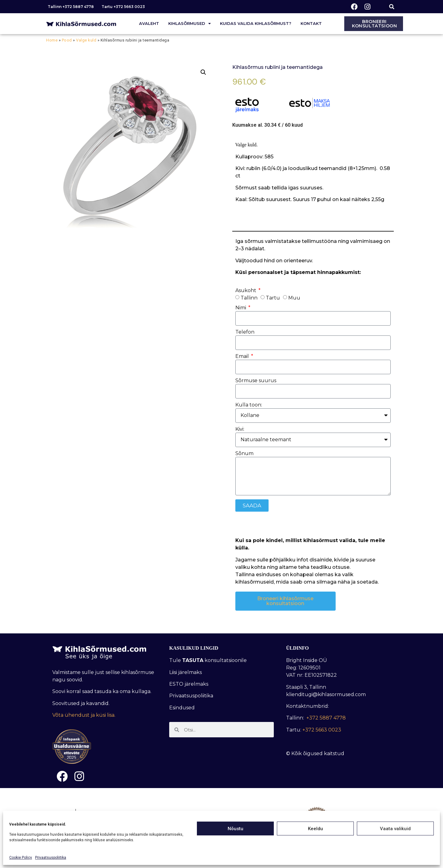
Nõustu (235, 829)
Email (243, 357)
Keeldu (315, 829)
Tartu (273, 297)
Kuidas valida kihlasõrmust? (256, 23)
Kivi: (240, 429)
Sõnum (244, 454)
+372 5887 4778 (326, 718)
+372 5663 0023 (322, 730)
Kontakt (311, 23)
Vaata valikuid (395, 829)
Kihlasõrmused (190, 24)
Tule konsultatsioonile (208, 660)
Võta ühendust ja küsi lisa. (84, 715)
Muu (294, 297)
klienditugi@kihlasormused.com (326, 694)
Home (52, 40)
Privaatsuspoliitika (51, 858)
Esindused (182, 708)
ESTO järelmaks (189, 684)
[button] (392, 7)
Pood (67, 40)
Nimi (241, 308)
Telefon (245, 332)
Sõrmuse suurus (256, 381)
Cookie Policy (21, 858)
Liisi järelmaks (186, 672)
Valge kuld (86, 40)
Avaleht (149, 23)
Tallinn (249, 297)
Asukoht (246, 291)
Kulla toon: (249, 405)
